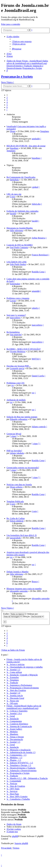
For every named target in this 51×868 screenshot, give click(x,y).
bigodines (14, 148)
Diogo (13, 131)
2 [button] (7, 97)
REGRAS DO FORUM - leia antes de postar (26, 146)
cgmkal (35, 187)
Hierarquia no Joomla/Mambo (20, 228)
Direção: (33, 616)
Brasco (35, 582)
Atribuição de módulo (16, 400)
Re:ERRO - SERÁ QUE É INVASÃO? (24, 349)
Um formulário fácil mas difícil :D (22, 535)
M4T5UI (36, 359)
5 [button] (7, 105)
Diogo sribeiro (16, 487)
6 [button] (7, 107)
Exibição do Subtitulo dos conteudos (23, 211)
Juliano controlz (39, 427)
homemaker (15, 284)
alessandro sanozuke (19, 591)
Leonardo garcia (17, 368)
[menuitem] (22, 41)
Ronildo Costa (38, 272)
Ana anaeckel (16, 335)
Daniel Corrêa (38, 376)
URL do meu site (14, 194)
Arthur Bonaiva (38, 238)
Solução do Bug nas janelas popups (22, 417)
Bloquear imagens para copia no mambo (24, 589)
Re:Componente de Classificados (21, 177)
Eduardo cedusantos (19, 419)
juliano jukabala (17, 453)
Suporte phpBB (21, 843)
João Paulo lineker (18, 264)
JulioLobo (36, 204)
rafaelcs (35, 308)
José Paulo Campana (19, 247)
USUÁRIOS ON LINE (17, 262)
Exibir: (15, 614)
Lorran (13, 301)
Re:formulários (13, 332)
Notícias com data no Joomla (19, 485)
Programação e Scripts (17, 76)
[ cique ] (14, 436)
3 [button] (7, 100)
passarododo (15, 538)
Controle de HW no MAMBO (20, 245)
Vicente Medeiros (18, 352)
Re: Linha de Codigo (16, 518)
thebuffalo (14, 180)
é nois (13, 197)
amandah (36, 291)
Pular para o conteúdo (11, 24)
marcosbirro (15, 318)
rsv (13, 385)
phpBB (15, 836)
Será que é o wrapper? (16, 315)
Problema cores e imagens (18, 298)
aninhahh (36, 139)
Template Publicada (15, 501)
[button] (7, 110)
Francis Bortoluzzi (40, 255)
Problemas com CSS (16, 383)
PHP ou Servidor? (14, 451)
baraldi (13, 214)
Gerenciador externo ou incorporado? (23, 468)
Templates (45, 131)
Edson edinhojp (17, 521)
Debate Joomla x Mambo (17, 572)
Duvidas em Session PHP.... (19, 366)
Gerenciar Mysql (14, 434)
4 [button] (7, 102)
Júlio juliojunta (16, 230)
